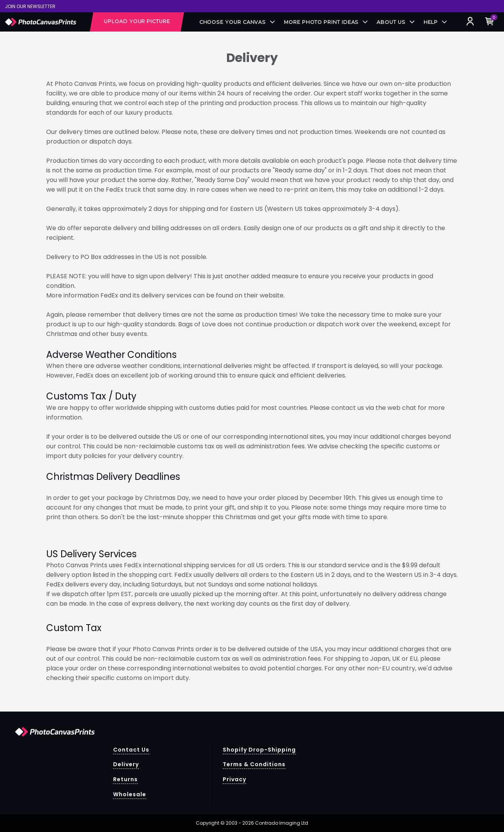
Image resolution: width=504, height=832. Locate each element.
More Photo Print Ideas (326, 22)
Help (435, 22)
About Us (395, 22)
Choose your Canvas (237, 22)
